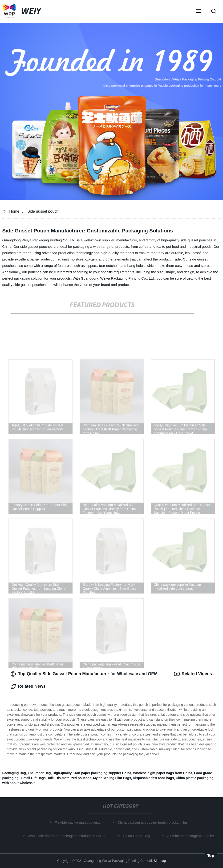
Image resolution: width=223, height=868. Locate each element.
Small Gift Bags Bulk (37, 778)
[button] (199, 12)
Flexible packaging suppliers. (78, 822)
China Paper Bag (137, 836)
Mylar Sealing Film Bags (112, 778)
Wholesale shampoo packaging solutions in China (67, 836)
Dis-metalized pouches (73, 778)
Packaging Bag (14, 773)
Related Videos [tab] (193, 674)
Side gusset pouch (43, 211)
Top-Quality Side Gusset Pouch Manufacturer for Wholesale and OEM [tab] (84, 674)
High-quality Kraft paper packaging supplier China (92, 773)
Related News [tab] (28, 686)
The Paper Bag (39, 773)
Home (14, 211)
